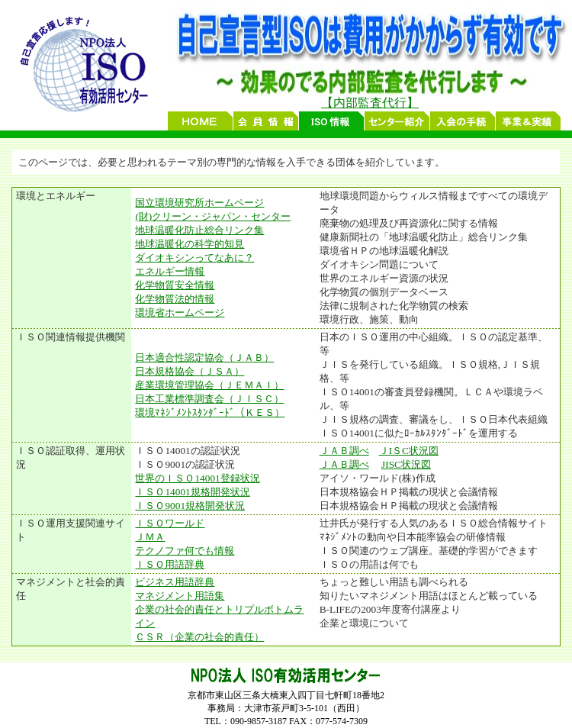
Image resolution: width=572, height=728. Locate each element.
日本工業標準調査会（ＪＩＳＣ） (209, 399)
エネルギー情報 (170, 271)
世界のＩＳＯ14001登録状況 (197, 478)
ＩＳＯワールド (170, 523)
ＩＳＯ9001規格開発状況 (190, 506)
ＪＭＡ (150, 537)
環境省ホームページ (180, 312)
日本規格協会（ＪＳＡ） (190, 371)
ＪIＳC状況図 (409, 451)
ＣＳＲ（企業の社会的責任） (199, 637)
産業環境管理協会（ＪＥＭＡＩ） (209, 385)
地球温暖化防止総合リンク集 (199, 230)
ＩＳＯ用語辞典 (170, 564)
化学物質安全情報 (175, 285)
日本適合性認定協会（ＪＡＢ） (204, 358)
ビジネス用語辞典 (175, 582)
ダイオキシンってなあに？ (194, 258)
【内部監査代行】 (370, 103)
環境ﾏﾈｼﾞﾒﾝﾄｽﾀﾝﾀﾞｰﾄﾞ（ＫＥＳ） (210, 412)
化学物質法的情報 (175, 299)
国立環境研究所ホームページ (199, 203)
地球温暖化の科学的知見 (190, 244)
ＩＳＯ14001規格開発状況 (192, 492)
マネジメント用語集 (180, 596)
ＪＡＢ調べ (344, 451)
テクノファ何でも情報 (185, 551)
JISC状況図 (406, 464)
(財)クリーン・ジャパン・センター (213, 216)
